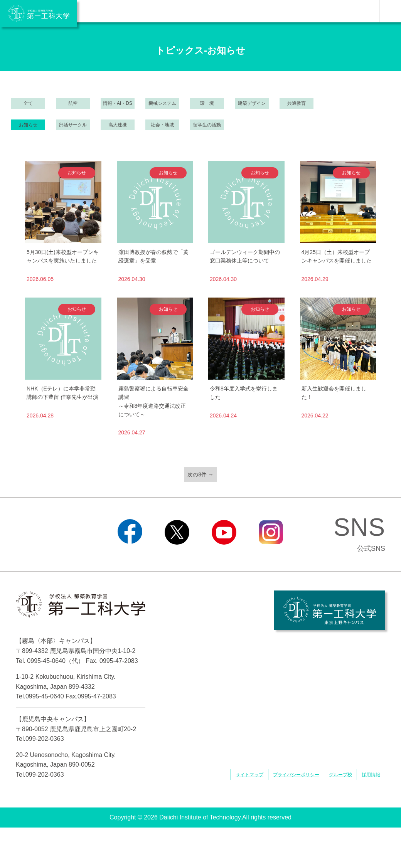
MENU (390, 11)
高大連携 (118, 125)
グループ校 (340, 775)
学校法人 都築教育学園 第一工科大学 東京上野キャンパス (330, 610)
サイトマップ (249, 775)
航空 (73, 103)
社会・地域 (162, 125)
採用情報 (371, 775)
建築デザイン (252, 103)
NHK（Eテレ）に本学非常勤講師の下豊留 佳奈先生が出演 (62, 393)
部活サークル (73, 125)
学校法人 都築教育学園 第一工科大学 (39, 13)
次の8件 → (200, 474)
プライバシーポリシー (296, 775)
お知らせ (28, 125)
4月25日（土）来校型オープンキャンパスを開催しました (337, 256)
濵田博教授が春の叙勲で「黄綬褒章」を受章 (153, 256)
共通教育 (297, 103)
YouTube (224, 554)
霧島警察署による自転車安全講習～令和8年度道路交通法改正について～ (153, 401)
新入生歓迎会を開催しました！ (334, 393)
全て (28, 103)
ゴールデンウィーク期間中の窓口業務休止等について (245, 256)
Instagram (271, 554)
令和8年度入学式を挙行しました (244, 393)
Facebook (130, 554)
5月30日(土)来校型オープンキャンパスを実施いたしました (63, 256)
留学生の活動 (207, 125)
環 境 (207, 103)
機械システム (162, 103)
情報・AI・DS (118, 103)
